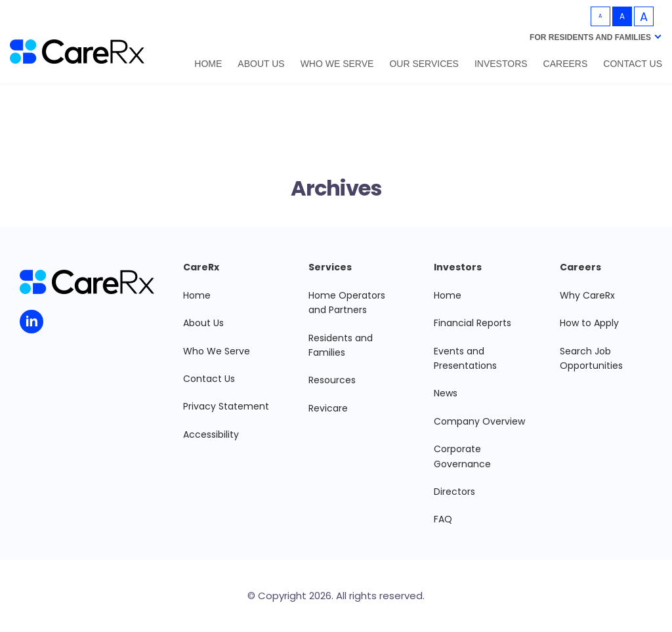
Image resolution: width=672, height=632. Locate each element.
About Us (261, 64)
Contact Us (633, 64)
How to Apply (589, 323)
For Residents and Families (590, 37)
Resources (332, 380)
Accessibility (211, 434)
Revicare (328, 408)
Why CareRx (587, 295)
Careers (566, 64)
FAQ (443, 519)
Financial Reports (472, 323)
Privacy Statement (226, 406)
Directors (454, 492)
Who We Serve (337, 64)
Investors (501, 64)
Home (208, 64)
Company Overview (479, 421)
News (446, 393)
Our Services (424, 64)
